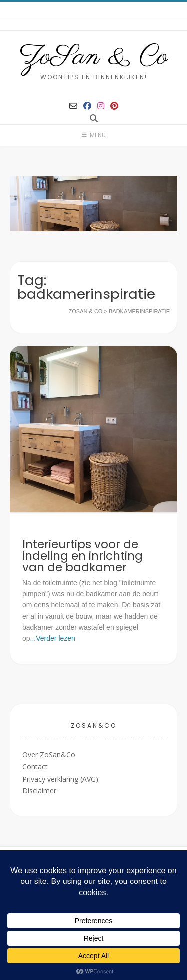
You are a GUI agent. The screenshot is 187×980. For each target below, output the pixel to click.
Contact (35, 766)
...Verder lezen (53, 638)
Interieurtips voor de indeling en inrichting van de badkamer (83, 556)
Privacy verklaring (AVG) (60, 779)
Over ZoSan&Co (49, 754)
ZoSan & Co (93, 57)
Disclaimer (39, 791)
